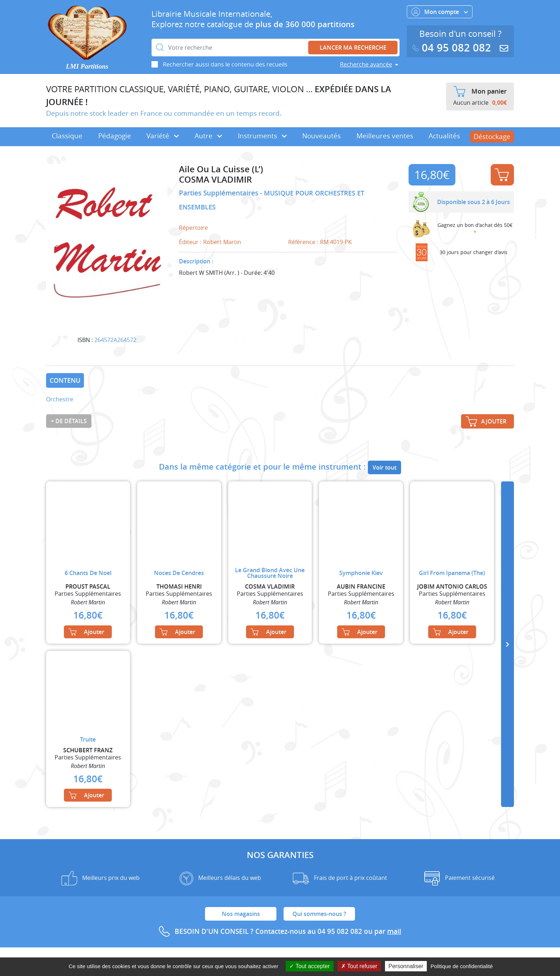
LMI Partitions (87, 66)
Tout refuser (359, 966)
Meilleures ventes (385, 136)
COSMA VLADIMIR (215, 180)
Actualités (444, 136)
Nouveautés (321, 136)
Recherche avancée (366, 64)
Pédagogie (115, 136)
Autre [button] (208, 136)
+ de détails (69, 421)
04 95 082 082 (453, 48)
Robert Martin (222, 242)
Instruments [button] (262, 136)
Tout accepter (309, 966)
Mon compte (440, 12)
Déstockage (492, 137)
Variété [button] (163, 136)
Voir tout (384, 467)
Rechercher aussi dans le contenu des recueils (225, 64)
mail (394, 931)
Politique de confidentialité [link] (462, 966)
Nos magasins (241, 914)
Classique (67, 136)
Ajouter (502, 175)
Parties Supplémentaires (219, 193)
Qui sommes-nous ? (319, 914)
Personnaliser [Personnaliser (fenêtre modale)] (406, 966)
